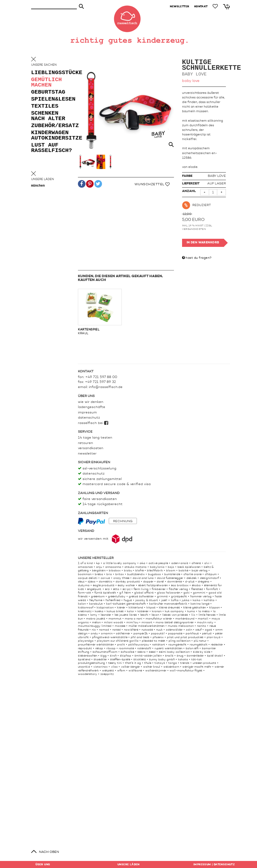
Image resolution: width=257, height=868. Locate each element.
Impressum (87, 413)
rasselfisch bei (93, 423)
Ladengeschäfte (92, 407)
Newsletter (87, 454)
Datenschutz (89, 418)
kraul (100, 312)
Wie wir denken (91, 402)
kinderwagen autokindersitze (53, 136)
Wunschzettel (152, 184)
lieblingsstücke (53, 73)
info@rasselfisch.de (106, 387)
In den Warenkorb (203, 243)
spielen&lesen (53, 99)
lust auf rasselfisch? (52, 148)
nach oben (49, 852)
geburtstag (48, 92)
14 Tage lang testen (95, 438)
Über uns (43, 864)
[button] (82, 185)
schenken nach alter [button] (48, 116)
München (38, 186)
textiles (45, 106)
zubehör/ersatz (53, 126)
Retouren (85, 443)
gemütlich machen (46, 83)
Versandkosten (194, 229)
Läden (128, 864)
